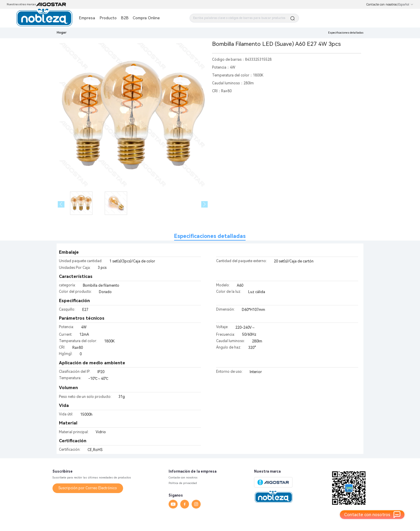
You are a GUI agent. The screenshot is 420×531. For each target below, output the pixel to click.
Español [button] (406, 5)
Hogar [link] (62, 33)
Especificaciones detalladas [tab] (210, 236)
